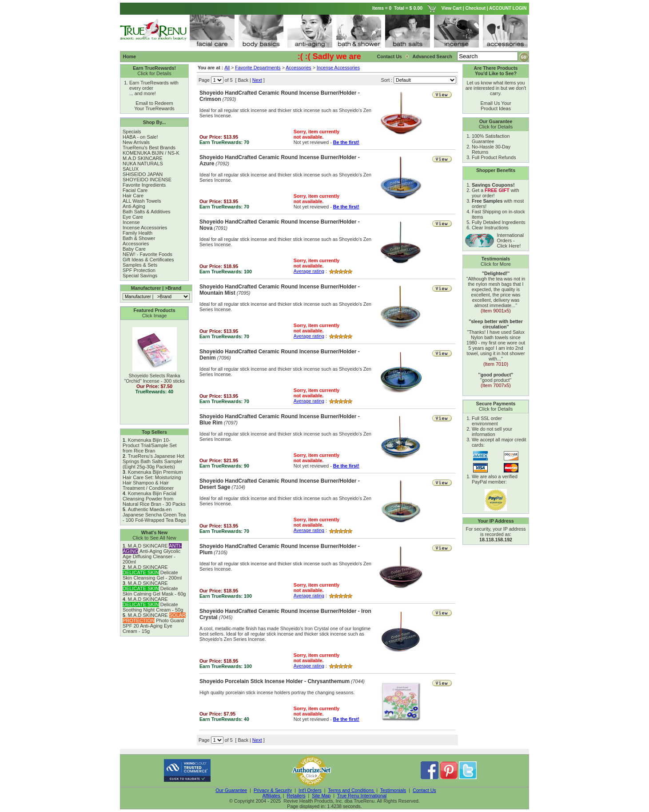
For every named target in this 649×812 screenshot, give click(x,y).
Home (130, 56)
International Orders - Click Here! (510, 240)
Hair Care (133, 196)
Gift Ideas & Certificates (148, 260)
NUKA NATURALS (143, 164)
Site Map (321, 796)
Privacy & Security (273, 790)
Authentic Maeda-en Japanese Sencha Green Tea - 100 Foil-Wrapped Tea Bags (154, 515)
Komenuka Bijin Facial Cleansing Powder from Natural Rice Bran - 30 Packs (154, 499)
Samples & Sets (140, 265)
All (227, 68)
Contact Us (390, 56)
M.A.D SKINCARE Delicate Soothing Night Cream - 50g (153, 604)
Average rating (309, 271)
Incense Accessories (145, 228)
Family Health (137, 233)
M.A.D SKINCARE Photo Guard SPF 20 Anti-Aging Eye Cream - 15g (154, 623)
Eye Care (133, 217)
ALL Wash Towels (142, 201)
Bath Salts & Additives (147, 212)
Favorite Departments (258, 68)
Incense (131, 222)
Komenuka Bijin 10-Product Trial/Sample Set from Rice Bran (150, 445)
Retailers (296, 796)
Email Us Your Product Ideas (496, 106)
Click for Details (154, 73)
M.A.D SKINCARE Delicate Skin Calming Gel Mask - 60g (154, 588)
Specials (132, 132)
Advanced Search (433, 56)
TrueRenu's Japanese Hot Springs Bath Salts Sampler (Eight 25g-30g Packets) (153, 461)
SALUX (131, 169)
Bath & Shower (139, 238)
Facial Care (135, 190)
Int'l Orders (310, 790)
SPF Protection (139, 270)
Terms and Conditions (351, 790)
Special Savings (140, 276)
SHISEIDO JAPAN (143, 174)
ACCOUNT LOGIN (508, 8)
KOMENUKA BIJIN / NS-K (151, 153)
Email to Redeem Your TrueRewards (154, 106)
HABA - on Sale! (140, 137)
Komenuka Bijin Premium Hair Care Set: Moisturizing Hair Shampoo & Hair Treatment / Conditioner (153, 480)
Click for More (496, 264)
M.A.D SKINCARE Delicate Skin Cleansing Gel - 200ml (152, 572)
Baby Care (134, 249)
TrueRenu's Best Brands (149, 148)
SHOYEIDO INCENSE (147, 180)
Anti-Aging (134, 206)
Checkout (475, 8)
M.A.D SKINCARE (143, 158)
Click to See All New (154, 538)
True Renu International (362, 796)
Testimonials (393, 790)
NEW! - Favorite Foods (147, 254)
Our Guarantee (231, 790)
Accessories (136, 244)
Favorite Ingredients (144, 185)
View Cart (452, 8)
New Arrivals (136, 142)
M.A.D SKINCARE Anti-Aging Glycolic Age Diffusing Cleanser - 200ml (152, 554)
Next (257, 80)
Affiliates (272, 796)
